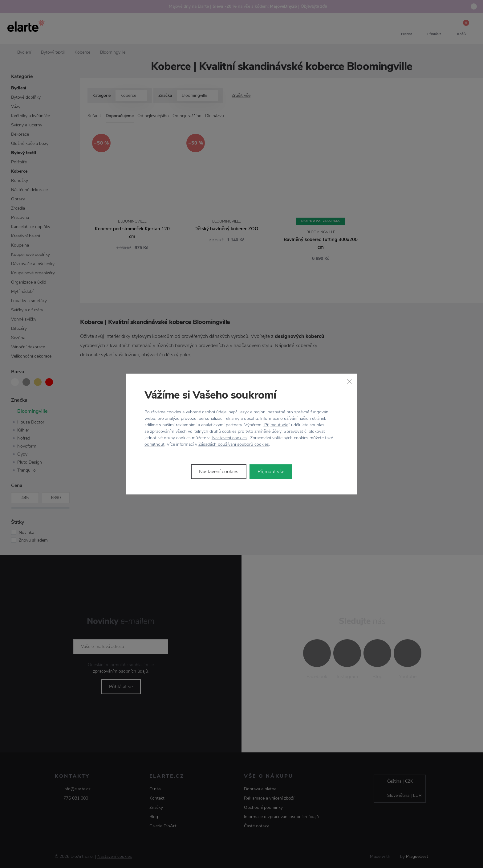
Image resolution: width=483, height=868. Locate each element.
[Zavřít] (349, 381)
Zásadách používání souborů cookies (234, 444)
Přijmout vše (276, 425)
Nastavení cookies (229, 438)
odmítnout (154, 444)
